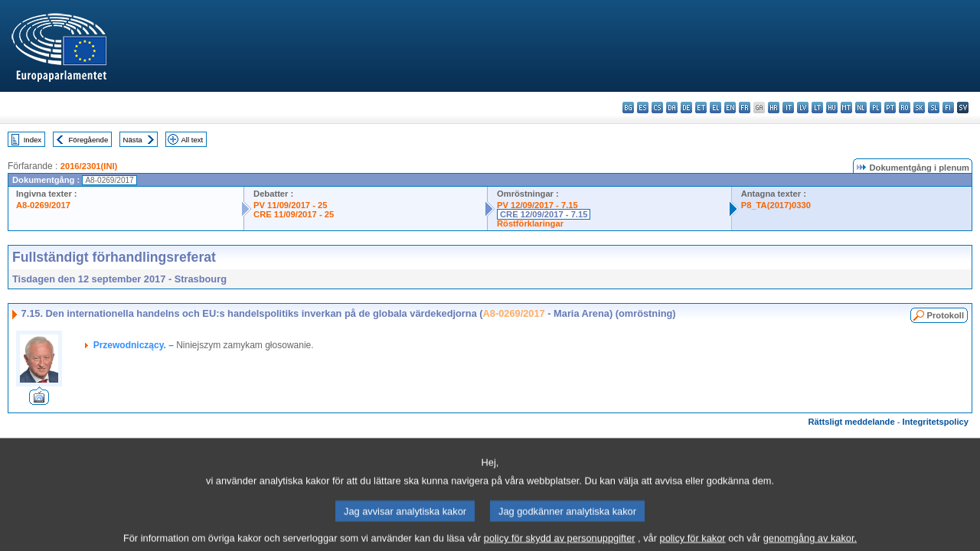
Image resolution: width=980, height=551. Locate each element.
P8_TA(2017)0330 (776, 205)
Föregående (89, 140)
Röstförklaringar (530, 223)
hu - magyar (832, 108)
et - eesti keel (701, 108)
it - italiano (788, 108)
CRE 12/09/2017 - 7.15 (544, 214)
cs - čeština (657, 108)
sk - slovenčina (919, 108)
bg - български (628, 108)
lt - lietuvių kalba (817, 108)
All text (192, 140)
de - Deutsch (686, 108)
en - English (730, 108)
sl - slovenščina (934, 108)
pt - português (890, 108)
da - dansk (672, 108)
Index (33, 140)
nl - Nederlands (861, 108)
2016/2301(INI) (89, 166)
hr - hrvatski (774, 108)
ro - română (905, 108)
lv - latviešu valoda (803, 108)
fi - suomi (948, 108)
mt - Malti (846, 108)
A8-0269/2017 (43, 205)
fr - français (745, 108)
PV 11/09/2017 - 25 (290, 205)
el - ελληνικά (715, 108)
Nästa (133, 140)
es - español (643, 108)
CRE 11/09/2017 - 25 (294, 214)
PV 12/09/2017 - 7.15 (537, 205)
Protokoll (946, 315)
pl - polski (875, 108)
